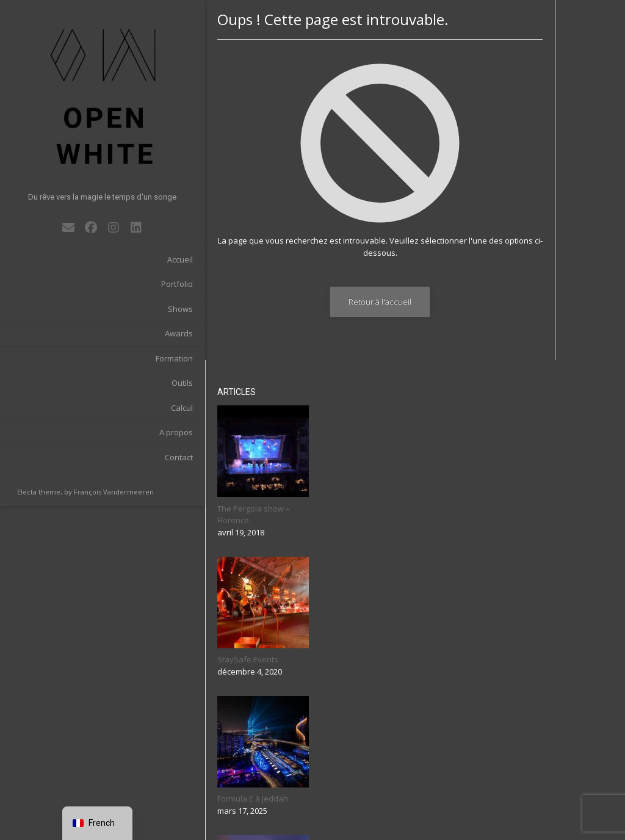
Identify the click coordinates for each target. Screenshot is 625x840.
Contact (145, 431)
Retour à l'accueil (341, 302)
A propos (142, 407)
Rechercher (545, 791)
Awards (145, 308)
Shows (146, 283)
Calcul (148, 382)
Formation (140, 332)
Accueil (146, 233)
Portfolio (143, 258)
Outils (148, 357)
